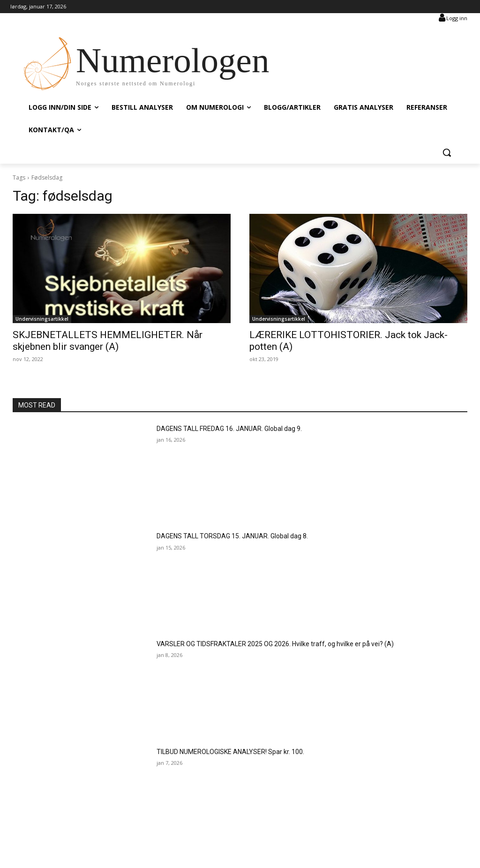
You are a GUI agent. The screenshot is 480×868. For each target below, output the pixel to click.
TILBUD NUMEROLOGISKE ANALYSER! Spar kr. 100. (230, 752)
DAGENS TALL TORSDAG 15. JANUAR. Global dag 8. (232, 536)
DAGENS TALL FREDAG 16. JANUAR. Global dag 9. (229, 429)
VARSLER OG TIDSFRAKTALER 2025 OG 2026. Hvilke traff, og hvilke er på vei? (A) (275, 644)
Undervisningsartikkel (42, 319)
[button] (447, 152)
